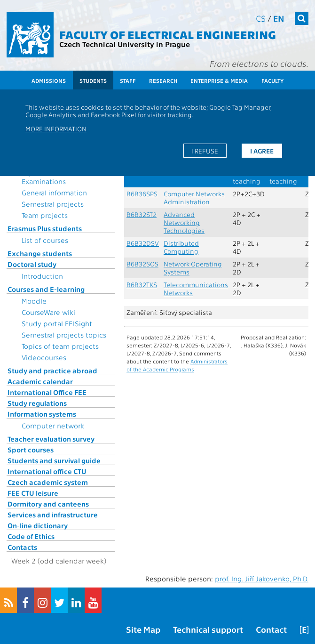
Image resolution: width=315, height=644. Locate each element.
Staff (128, 80)
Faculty (272, 80)
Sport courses (31, 450)
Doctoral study (32, 264)
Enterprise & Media (219, 80)
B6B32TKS (142, 285)
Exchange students (40, 253)
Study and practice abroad (52, 370)
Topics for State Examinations (47, 177)
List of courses (45, 240)
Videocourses (44, 357)
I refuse (205, 151)
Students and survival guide (54, 460)
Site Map (143, 629)
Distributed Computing (181, 247)
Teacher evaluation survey (51, 439)
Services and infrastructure (53, 515)
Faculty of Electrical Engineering (168, 34)
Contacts (22, 547)
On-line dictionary (38, 525)
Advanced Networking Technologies (184, 222)
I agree (262, 151)
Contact (271, 629)
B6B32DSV (143, 243)
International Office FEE (47, 392)
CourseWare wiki (48, 312)
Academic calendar (40, 381)
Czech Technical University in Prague (125, 44)
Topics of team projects (60, 346)
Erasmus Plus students (45, 228)
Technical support (208, 629)
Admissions (49, 80)
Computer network (53, 426)
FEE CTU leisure (33, 493)
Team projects (45, 215)
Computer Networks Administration (194, 198)
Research (163, 80)
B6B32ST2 (142, 214)
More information (56, 129)
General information (54, 193)
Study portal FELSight (57, 323)
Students (93, 80)
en (279, 18)
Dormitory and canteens (48, 504)
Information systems (42, 414)
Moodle (34, 301)
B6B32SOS (142, 264)
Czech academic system (48, 482)
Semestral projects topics (64, 335)
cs (261, 18)
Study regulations (37, 403)
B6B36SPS (142, 194)
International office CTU (47, 471)
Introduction (42, 276)
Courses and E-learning (46, 289)
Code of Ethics (31, 536)
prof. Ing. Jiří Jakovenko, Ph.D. (262, 579)
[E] (304, 629)
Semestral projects (53, 204)
